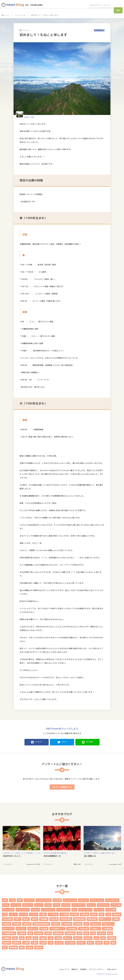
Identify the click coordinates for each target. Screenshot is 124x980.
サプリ (57, 904)
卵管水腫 (54, 918)
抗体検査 (39, 933)
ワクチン (34, 914)
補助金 (90, 942)
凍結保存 (117, 914)
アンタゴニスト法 (44, 900)
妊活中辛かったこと (12, 855)
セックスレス (103, 904)
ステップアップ (79, 904)
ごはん (48, 904)
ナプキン (35, 909)
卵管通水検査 (66, 918)
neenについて (62, 968)
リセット (13, 914)
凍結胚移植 (7, 918)
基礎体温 (27, 923)
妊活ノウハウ (21, 852)
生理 (51, 937)
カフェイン (83, 900)
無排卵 (43, 937)
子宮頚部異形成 (9, 933)
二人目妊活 (94, 852)
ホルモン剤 (111, 909)
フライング (99, 909)
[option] (22, 845)
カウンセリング (70, 900)
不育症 (43, 914)
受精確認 (7, 923)
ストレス (13, 852)
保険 (101, 914)
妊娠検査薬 (67, 923)
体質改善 (85, 914)
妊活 (86, 923)
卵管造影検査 (79, 918)
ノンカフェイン (63, 909)
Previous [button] (5, 838)
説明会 (99, 942)
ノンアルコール (48, 909)
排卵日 (48, 933)
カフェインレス (97, 900)
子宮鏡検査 (107, 928)
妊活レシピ (33, 928)
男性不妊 (108, 852)
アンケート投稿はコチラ (62, 786)
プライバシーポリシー (97, 968)
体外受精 (53, 852)
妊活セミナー (108, 923)
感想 (58, 852)
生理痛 (58, 937)
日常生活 (101, 933)
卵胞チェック (105, 918)
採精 (86, 933)
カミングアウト (112, 900)
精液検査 (7, 942)
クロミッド (28, 904)
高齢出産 (63, 852)
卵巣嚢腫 (44, 918)
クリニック (16, 904)
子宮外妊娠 (84, 928)
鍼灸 (113, 852)
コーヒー (39, 904)
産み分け (68, 937)
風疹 (22, 947)
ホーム (6, 15)
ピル (74, 909)
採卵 (79, 933)
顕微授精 (13, 947)
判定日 (18, 918)
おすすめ (6, 852)
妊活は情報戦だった (52, 855)
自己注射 (59, 942)
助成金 (35, 918)
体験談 (94, 914)
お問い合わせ (113, 968)
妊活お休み (96, 923)
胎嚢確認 (17, 942)
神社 (96, 937)
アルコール (29, 900)
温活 (29, 937)
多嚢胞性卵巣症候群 (41, 923)
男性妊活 (88, 937)
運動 (113, 942)
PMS (20, 900)
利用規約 (82, 968)
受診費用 (17, 923)
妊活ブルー (21, 928)
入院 (108, 914)
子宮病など (96, 928)
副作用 (26, 918)
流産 (22, 937)
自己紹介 (81, 942)
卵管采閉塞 (92, 918)
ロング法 (23, 914)
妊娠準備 (78, 923)
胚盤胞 (35, 942)
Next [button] (119, 838)
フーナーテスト (85, 909)
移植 (103, 937)
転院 (107, 942)
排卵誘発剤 (70, 933)
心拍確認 (22, 933)
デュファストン (23, 909)
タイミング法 (22, 15)
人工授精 (102, 852)
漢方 (35, 937)
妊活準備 (44, 928)
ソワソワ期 (116, 904)
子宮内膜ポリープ (32, 852)
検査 (110, 933)
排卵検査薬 (58, 933)
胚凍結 (26, 942)
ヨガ (5, 914)
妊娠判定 (56, 923)
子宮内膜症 (72, 928)
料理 (93, 933)
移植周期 (112, 937)
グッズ (6, 904)
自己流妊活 (70, 942)
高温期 (29, 947)
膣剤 (51, 942)
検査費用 (7, 937)
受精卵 (116, 918)
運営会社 (73, 968)
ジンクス (66, 904)
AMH (5, 900)
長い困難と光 (90, 855)
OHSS (12, 900)
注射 (15, 937)
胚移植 (43, 942)
